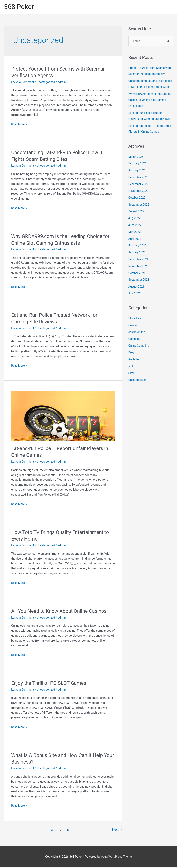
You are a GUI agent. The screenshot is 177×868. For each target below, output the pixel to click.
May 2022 (135, 236)
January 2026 (137, 175)
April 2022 (135, 242)
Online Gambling (139, 348)
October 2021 (137, 276)
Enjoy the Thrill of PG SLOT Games (50, 683)
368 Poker (20, 7)
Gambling (135, 341)
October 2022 (137, 202)
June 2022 (135, 229)
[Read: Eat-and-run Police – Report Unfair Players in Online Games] (63, 416)
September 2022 (139, 209)
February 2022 (138, 249)
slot (131, 368)
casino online (137, 334)
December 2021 (139, 263)
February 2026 (138, 169)
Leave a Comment (23, 83)
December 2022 (139, 189)
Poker (132, 354)
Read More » (19, 125)
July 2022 (135, 222)
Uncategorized (47, 83)
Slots (132, 374)
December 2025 (139, 182)
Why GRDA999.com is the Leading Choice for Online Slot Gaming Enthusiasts (148, 106)
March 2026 (136, 162)
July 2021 (135, 296)
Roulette (134, 361)
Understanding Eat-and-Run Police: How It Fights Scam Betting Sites (146, 87)
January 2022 (137, 256)
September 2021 (139, 283)
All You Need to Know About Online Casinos (61, 612)
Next (117, 830)
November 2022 (139, 195)
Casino (133, 328)
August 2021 (137, 289)
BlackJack (135, 321)
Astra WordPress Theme (116, 857)
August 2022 (137, 216)
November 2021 (139, 269)
